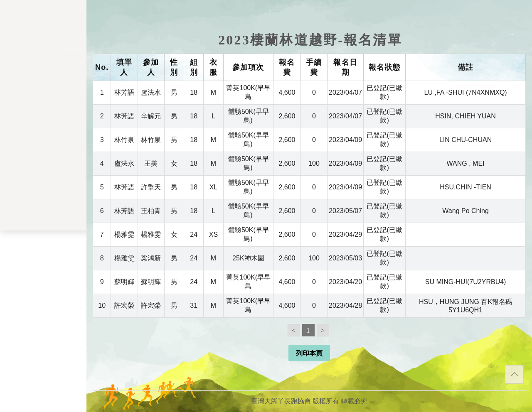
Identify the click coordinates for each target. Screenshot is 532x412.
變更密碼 (43, 159)
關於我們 (43, 237)
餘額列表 (43, 210)
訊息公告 (43, 98)
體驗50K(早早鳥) (249, 116)
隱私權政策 (43, 309)
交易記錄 (43, 193)
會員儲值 (43, 142)
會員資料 (43, 176)
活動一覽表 (43, 81)
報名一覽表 (43, 124)
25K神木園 (248, 258)
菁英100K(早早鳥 (248, 92)
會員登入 (43, 259)
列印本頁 (309, 353)
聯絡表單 (43, 322)
